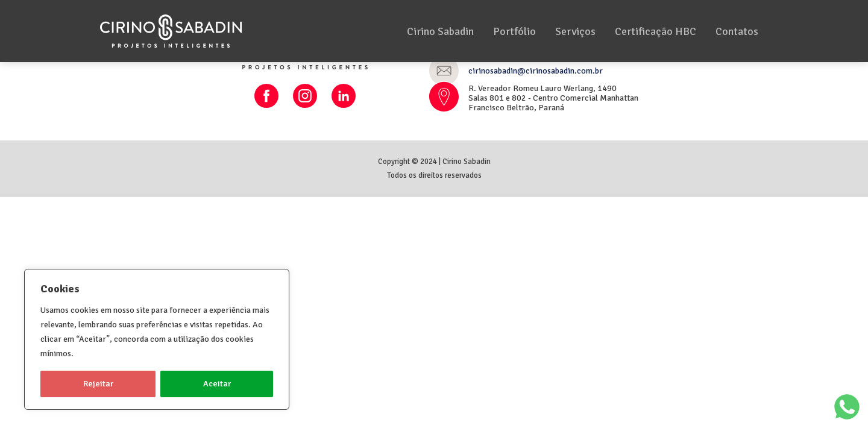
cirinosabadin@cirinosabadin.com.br (536, 71)
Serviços (575, 31)
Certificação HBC (656, 31)
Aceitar (217, 384)
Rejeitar (98, 384)
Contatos (737, 31)
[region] (157, 339)
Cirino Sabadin (440, 31)
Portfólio (514, 31)
